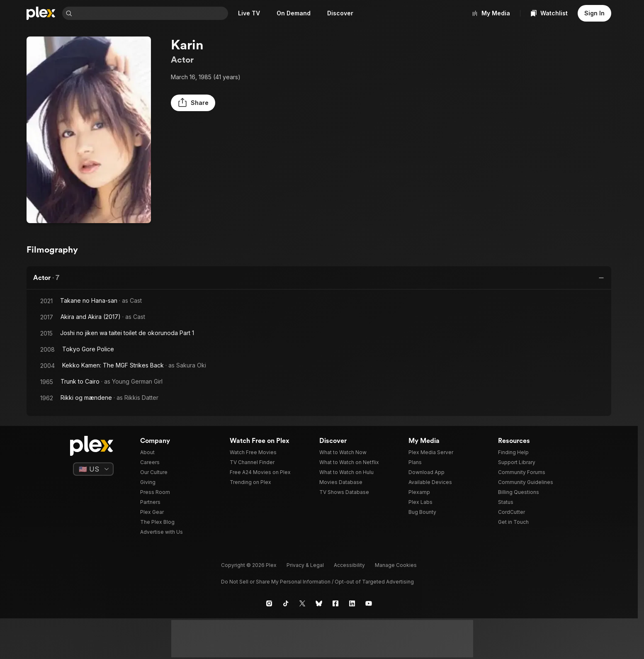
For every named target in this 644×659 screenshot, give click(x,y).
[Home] (41, 13)
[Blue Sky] (319, 603)
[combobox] (152, 13)
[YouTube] (369, 603)
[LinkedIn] (352, 603)
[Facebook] (335, 603)
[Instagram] (269, 603)
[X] (302, 603)
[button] (193, 103)
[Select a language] (93, 469)
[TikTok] (286, 603)
